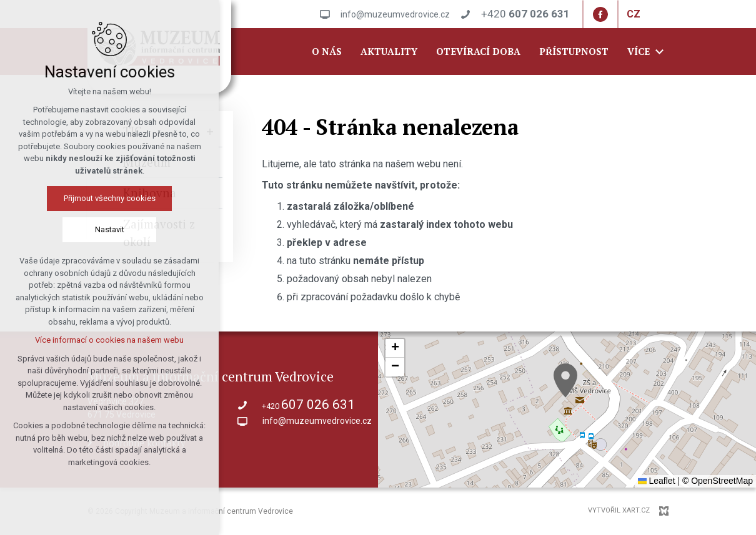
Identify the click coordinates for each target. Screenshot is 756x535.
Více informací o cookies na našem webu (109, 340)
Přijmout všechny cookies (110, 198)
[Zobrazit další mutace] (650, 14)
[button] (565, 380)
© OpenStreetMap (718, 481)
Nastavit (110, 229)
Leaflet (657, 481)
